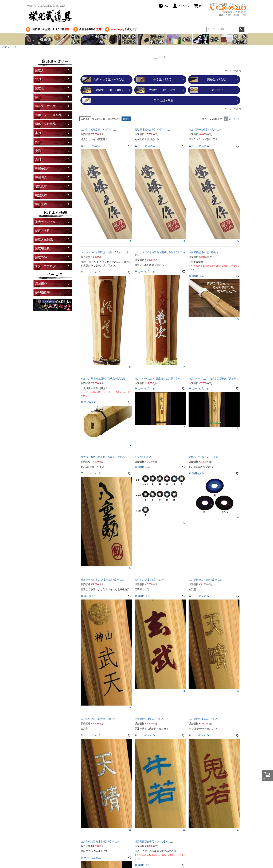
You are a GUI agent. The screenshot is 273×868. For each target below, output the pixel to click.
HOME (4, 47)
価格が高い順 (114, 119)
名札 (38, 142)
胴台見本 (41, 204)
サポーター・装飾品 (48, 115)
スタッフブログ (45, 266)
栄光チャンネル (45, 222)
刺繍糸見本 (42, 168)
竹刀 (38, 79)
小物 (38, 151)
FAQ (163, 6)
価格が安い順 (99, 119)
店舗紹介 (41, 284)
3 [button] (234, 119)
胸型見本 (41, 195)
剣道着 (39, 88)
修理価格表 (42, 293)
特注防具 (41, 177)
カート (200, 6)
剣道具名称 (42, 231)
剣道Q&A (41, 257)
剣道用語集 (42, 248)
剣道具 (39, 70)
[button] (239, 119)
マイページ (181, 6)
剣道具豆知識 (44, 240)
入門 (38, 160)
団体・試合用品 (45, 124)
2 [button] (230, 119)
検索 (242, 29)
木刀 (38, 133)
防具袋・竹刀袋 (45, 106)
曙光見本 (41, 186)
